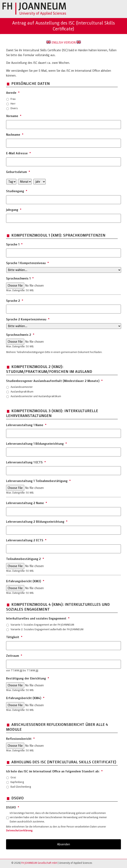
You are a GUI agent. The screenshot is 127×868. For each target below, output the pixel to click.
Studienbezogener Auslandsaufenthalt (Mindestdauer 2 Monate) (54, 381)
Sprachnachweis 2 (20, 335)
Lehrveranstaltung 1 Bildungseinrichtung (37, 444)
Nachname (15, 135)
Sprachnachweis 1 (20, 278)
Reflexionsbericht (20, 739)
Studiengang (17, 191)
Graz (13, 777)
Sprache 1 (14, 244)
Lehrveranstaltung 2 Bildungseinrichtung (37, 522)
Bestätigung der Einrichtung (28, 678)
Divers (14, 108)
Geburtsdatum (18, 172)
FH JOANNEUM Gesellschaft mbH (39, 863)
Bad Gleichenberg (21, 787)
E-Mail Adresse (19, 153)
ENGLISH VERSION (64, 43)
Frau (13, 99)
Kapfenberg (17, 782)
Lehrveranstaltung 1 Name (26, 425)
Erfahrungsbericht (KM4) (25, 698)
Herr (13, 104)
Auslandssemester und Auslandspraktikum (36, 396)
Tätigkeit (14, 637)
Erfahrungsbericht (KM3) (25, 581)
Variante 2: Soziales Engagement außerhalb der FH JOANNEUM (47, 629)
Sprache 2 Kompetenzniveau (28, 319)
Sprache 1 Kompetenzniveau (28, 263)
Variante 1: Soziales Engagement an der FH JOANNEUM (42, 625)
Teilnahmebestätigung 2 (25, 559)
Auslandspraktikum (22, 392)
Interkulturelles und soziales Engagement (38, 618)
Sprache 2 (15, 301)
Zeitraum (14, 656)
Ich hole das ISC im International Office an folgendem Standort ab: (54, 771)
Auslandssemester (22, 387)
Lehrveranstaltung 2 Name (27, 503)
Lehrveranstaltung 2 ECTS (26, 540)
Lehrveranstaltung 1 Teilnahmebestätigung (38, 481)
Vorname (14, 116)
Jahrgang (14, 210)
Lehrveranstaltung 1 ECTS (26, 462)
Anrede (13, 93)
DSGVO (13, 807)
